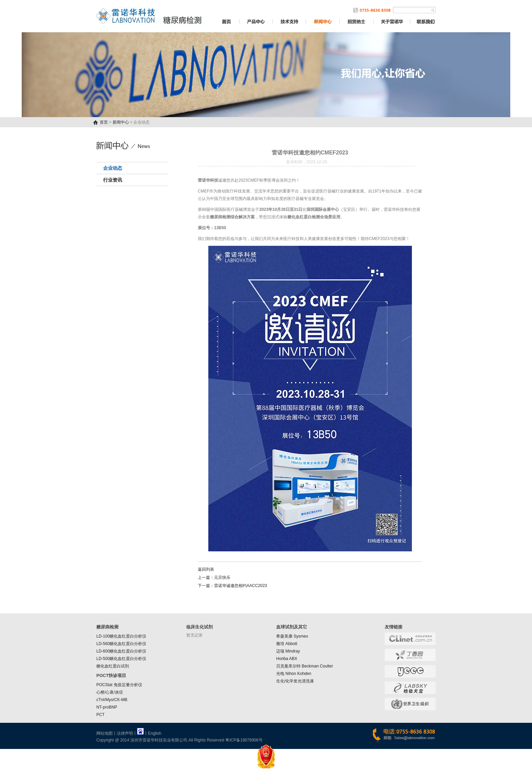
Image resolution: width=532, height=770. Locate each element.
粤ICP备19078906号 (244, 740)
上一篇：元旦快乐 (214, 577)
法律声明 (125, 733)
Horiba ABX (287, 659)
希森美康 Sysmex (292, 636)
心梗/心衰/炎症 (110, 692)
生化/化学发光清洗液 (295, 681)
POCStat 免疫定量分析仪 (119, 685)
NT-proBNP (107, 707)
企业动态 (113, 168)
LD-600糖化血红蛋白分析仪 (121, 651)
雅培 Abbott (287, 644)
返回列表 (206, 569)
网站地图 (104, 733)
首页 (104, 122)
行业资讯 (113, 180)
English (155, 733)
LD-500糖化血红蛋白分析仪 (121, 659)
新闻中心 (121, 122)
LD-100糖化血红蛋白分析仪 (121, 636)
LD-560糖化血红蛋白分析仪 (121, 644)
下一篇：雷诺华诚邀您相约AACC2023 (232, 586)
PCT (100, 715)
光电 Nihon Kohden (294, 674)
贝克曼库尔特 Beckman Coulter (305, 666)
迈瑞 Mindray (288, 651)
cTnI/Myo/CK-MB (112, 700)
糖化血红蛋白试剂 (113, 666)
